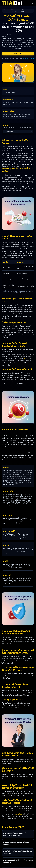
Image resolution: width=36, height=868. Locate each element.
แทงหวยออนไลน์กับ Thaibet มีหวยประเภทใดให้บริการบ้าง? (16, 834)
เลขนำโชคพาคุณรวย (29, 58)
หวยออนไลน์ (26, 359)
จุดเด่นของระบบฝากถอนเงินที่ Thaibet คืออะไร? (17, 843)
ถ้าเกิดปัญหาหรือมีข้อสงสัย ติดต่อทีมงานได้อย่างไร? (17, 852)
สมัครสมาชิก (18, 53)
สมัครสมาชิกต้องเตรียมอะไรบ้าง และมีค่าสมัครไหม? (18, 861)
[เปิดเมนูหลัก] (33, 3)
